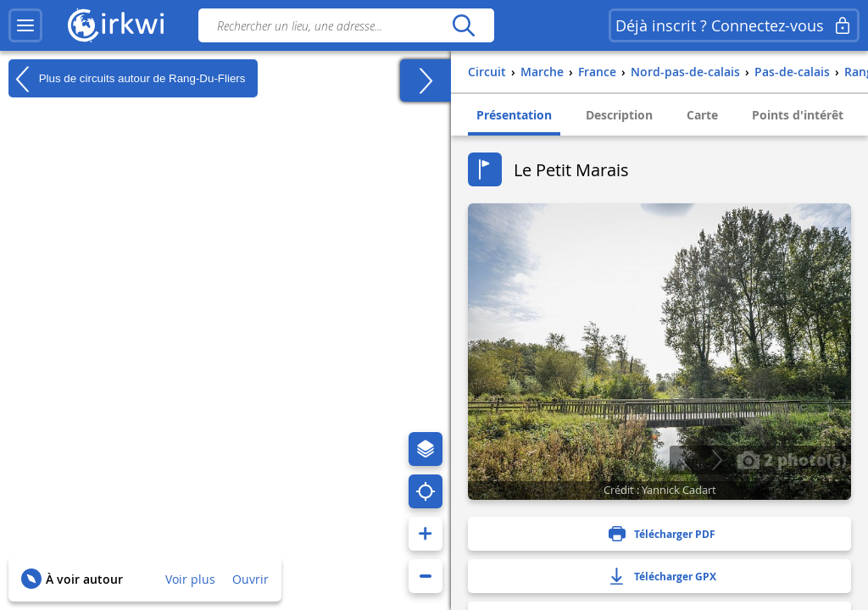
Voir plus (190, 579)
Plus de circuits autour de (127, 79)
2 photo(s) (792, 459)
